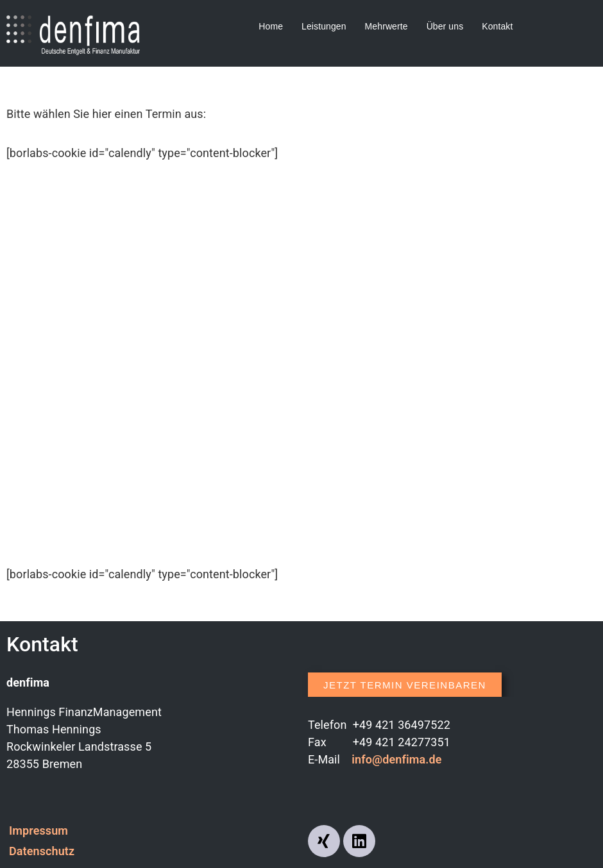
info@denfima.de (396, 759)
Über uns (445, 26)
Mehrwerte (386, 26)
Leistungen (324, 26)
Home (271, 26)
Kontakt (497, 26)
